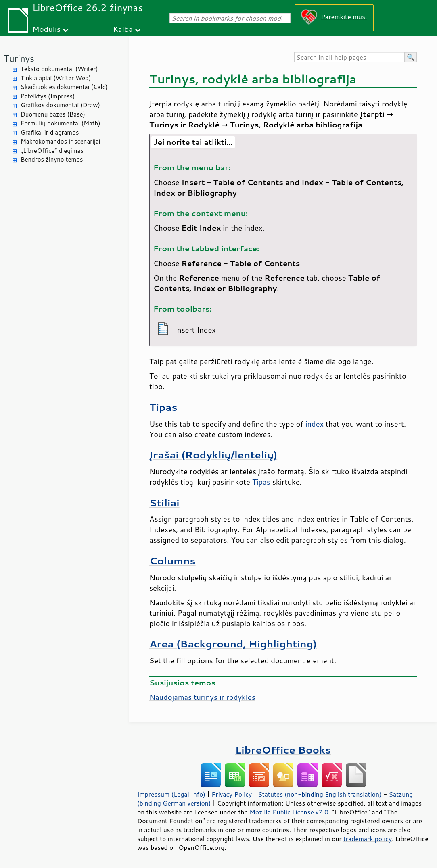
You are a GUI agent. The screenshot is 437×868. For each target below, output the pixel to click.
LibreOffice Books (283, 750)
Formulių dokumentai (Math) (61, 123)
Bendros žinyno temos (52, 159)
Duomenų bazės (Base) (53, 114)
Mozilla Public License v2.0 (289, 812)
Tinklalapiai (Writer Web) (56, 78)
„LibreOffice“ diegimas (52, 151)
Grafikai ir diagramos (50, 132)
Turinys (19, 58)
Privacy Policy (232, 794)
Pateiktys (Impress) (48, 96)
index (315, 424)
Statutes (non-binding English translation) (320, 794)
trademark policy (368, 839)
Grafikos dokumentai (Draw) (60, 105)
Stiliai (164, 503)
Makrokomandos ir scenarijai (61, 141)
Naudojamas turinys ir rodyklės (202, 697)
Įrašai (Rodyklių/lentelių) (213, 455)
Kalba (123, 29)
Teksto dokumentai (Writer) (59, 69)
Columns (172, 561)
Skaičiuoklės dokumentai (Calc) (64, 87)
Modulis (46, 29)
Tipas (163, 407)
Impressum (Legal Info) (171, 794)
